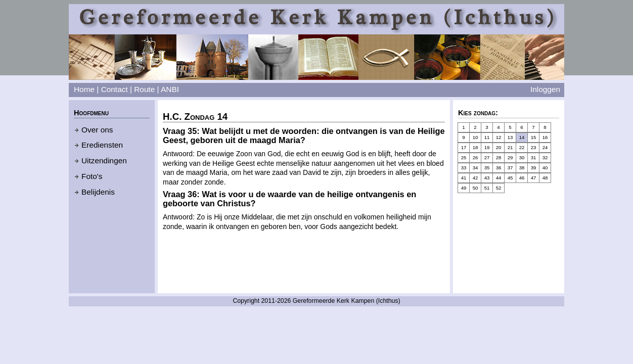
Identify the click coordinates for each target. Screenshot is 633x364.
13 (510, 137)
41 (464, 178)
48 (545, 178)
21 (510, 147)
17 (464, 147)
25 (464, 157)
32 (545, 157)
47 (534, 178)
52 (499, 188)
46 (522, 178)
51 (487, 188)
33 (464, 168)
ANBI (170, 89)
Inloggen (545, 89)
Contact (115, 89)
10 (476, 137)
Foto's (92, 176)
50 (476, 188)
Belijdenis (98, 192)
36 (499, 168)
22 (522, 147)
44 (499, 178)
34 (476, 168)
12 (499, 137)
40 (545, 168)
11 (487, 137)
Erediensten (102, 145)
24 (545, 147)
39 (534, 168)
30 (522, 157)
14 (522, 137)
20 (499, 147)
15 (534, 137)
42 (476, 178)
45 (510, 178)
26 (476, 157)
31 (534, 157)
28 (499, 157)
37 (510, 168)
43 (487, 178)
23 (534, 147)
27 (487, 157)
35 (487, 168)
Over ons (97, 130)
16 (545, 137)
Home (84, 89)
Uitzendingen (104, 161)
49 (464, 188)
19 (487, 147)
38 (522, 168)
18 (476, 147)
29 (510, 157)
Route (144, 89)
